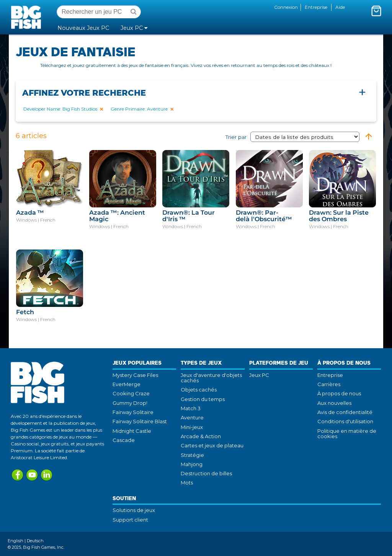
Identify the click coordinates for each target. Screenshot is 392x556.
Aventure (192, 417)
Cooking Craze (131, 393)
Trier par (292, 137)
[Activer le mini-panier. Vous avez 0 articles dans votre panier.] (376, 11)
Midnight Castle (132, 431)
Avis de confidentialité (345, 412)
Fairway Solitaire (133, 412)
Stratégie (192, 455)
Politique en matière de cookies (347, 434)
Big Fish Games (28, 17)
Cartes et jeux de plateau (212, 445)
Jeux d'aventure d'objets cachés (211, 378)
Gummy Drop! (130, 403)
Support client (130, 520)
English (16, 541)
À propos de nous (339, 393)
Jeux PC (259, 375)
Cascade (124, 440)
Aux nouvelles (334, 403)
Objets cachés (199, 390)
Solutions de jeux (134, 510)
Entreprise (316, 7)
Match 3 (191, 408)
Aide (340, 7)
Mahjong (192, 464)
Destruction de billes (206, 473)
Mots (187, 483)
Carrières (329, 384)
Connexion (286, 7)
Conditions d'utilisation (345, 421)
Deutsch (35, 541)
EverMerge (127, 384)
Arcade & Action (201, 436)
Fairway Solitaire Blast (140, 421)
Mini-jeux (192, 427)
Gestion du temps (203, 399)
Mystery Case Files (135, 375)
